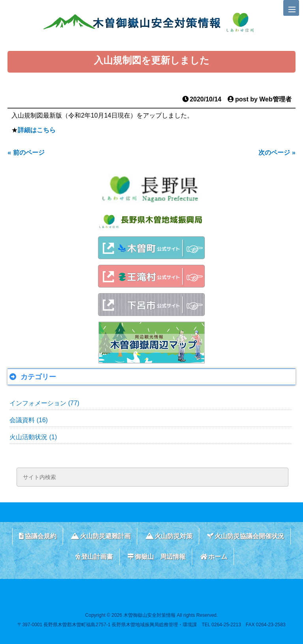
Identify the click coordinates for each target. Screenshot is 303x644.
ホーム (214, 557)
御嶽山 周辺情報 (156, 557)
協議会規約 (38, 536)
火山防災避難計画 (101, 536)
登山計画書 (94, 557)
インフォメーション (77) (44, 403)
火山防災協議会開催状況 (246, 536)
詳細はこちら (37, 130)
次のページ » (277, 153)
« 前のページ (26, 153)
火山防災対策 (169, 536)
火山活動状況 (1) (33, 437)
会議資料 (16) (29, 420)
